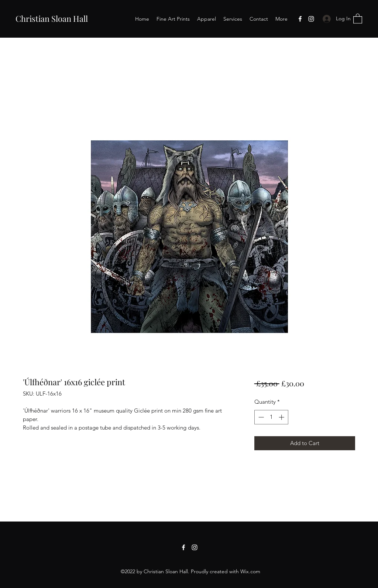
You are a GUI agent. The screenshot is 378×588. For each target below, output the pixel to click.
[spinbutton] (271, 417)
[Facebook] (300, 19)
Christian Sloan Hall (52, 18)
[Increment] (282, 417)
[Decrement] (260, 417)
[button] (358, 18)
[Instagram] (311, 19)
